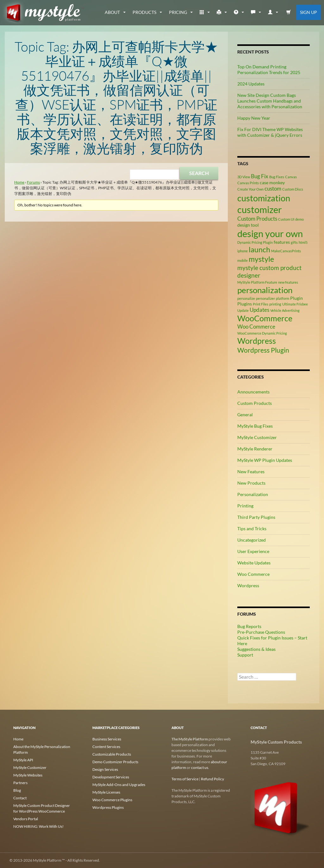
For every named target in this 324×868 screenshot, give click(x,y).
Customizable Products (112, 754)
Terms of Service (185, 779)
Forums (33, 182)
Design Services (105, 769)
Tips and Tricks (252, 528)
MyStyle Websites (28, 775)
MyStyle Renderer (255, 449)
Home (19, 182)
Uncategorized (252, 540)
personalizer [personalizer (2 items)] (265, 298)
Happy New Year (254, 118)
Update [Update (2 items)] (243, 310)
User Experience (253, 551)
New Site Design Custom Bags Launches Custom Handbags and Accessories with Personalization (270, 101)
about (112, 12)
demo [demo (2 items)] (299, 219)
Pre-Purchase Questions (261, 632)
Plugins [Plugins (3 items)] (245, 304)
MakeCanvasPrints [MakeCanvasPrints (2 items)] (286, 251)
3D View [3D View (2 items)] (244, 177)
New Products (251, 483)
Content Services (106, 747)
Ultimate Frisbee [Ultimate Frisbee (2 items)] (295, 304)
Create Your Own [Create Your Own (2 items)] (250, 189)
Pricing (178, 12)
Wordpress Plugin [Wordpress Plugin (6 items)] (263, 350)
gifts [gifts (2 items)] (294, 242)
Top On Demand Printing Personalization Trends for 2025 (269, 69)
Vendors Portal (26, 819)
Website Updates (254, 563)
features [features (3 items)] (282, 242)
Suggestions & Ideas (256, 649)
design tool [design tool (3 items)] (248, 225)
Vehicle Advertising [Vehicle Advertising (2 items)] (285, 310)
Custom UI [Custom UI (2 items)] (286, 219)
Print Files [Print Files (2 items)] (261, 304)
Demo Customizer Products (115, 762)
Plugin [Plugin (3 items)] (296, 298)
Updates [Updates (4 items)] (259, 310)
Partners (20, 783)
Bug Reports (249, 626)
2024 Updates (251, 84)
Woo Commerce (253, 574)
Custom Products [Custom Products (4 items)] (257, 219)
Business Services (107, 739)
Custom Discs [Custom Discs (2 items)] (293, 189)
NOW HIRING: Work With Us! (38, 826)
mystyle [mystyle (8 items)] (261, 259)
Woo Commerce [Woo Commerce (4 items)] (256, 327)
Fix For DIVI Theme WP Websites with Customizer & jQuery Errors (270, 132)
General (245, 415)
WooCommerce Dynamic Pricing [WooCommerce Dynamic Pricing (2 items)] (262, 333)
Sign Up (308, 12)
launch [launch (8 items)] (259, 249)
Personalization (253, 494)
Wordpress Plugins (108, 807)
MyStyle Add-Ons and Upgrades (119, 785)
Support (245, 655)
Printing (245, 506)
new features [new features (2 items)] (288, 282)
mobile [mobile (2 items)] (243, 260)
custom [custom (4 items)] (273, 189)
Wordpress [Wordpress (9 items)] (257, 341)
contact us (200, 767)
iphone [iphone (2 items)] (243, 251)
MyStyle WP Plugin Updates (265, 460)
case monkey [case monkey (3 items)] (272, 182)
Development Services (111, 777)
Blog (17, 790)
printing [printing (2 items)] (275, 304)
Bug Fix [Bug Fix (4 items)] (260, 176)
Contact (20, 798)
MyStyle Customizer (257, 437)
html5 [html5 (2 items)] (303, 242)
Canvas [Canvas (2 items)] (291, 177)
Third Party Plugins (256, 517)
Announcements (253, 392)
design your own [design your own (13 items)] (270, 234)
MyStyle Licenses (106, 792)
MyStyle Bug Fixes (255, 426)
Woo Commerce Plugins (112, 800)
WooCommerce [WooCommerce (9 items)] (265, 318)
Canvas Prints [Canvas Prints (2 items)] (248, 183)
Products (144, 12)
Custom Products (255, 403)
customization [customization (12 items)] (264, 198)
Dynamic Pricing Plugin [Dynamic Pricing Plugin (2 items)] (255, 242)
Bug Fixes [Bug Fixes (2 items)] (277, 177)
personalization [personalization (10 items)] (265, 290)
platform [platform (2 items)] (283, 298)
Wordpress (248, 585)
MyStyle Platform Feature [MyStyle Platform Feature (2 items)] (257, 282)
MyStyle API (23, 760)
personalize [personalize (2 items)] (246, 298)
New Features (251, 472)
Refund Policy (212, 779)
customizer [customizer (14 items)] (260, 209)
